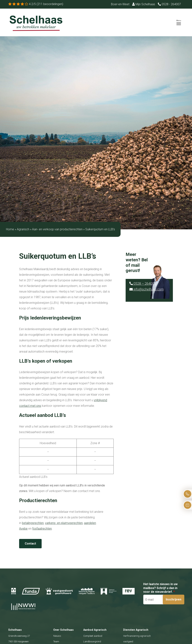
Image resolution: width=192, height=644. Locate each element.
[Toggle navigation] (179, 22)
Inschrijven (174, 599)
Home (10, 229)
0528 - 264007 (169, 4)
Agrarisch (23, 229)
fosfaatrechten (42, 529)
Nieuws (57, 636)
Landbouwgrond (92, 641)
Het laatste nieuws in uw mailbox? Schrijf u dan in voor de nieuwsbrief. (160, 588)
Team (56, 641)
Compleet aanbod (93, 636)
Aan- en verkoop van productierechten (57, 229)
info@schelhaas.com (147, 289)
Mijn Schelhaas (144, 4)
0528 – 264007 (143, 283)
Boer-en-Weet (120, 4)
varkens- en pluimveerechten (64, 523)
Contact (30, 544)
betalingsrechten (33, 523)
